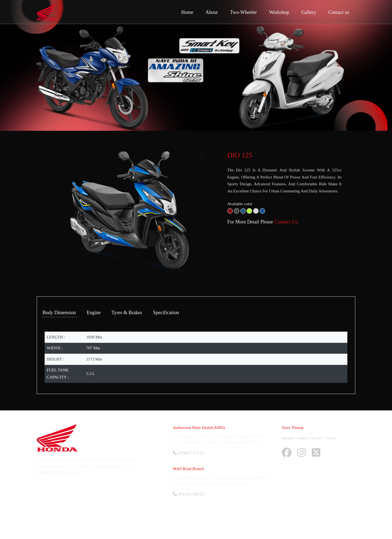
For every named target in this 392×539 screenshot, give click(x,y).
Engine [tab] (94, 313)
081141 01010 (189, 494)
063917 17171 (189, 453)
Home (187, 12)
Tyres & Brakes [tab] (127, 313)
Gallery (309, 12)
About (212, 12)
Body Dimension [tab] (59, 313)
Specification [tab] (166, 313)
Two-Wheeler (244, 12)
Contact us (339, 12)
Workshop (279, 12)
